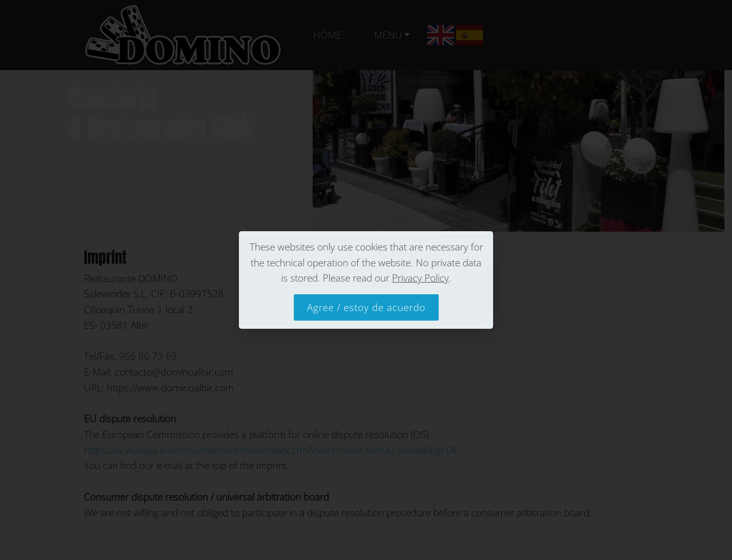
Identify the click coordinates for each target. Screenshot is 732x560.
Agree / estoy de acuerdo (366, 307)
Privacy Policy (420, 278)
